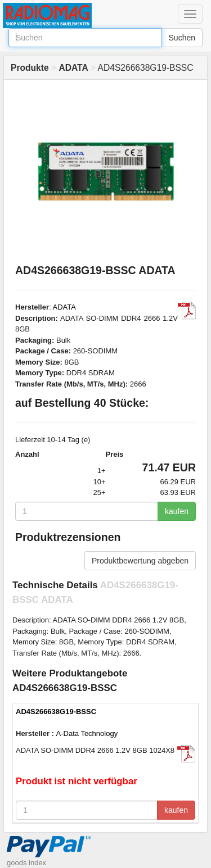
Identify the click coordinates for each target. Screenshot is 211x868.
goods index (26, 863)
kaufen (177, 511)
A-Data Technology (87, 733)
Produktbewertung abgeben (140, 561)
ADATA (64, 307)
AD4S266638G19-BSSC (56, 712)
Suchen (182, 38)
